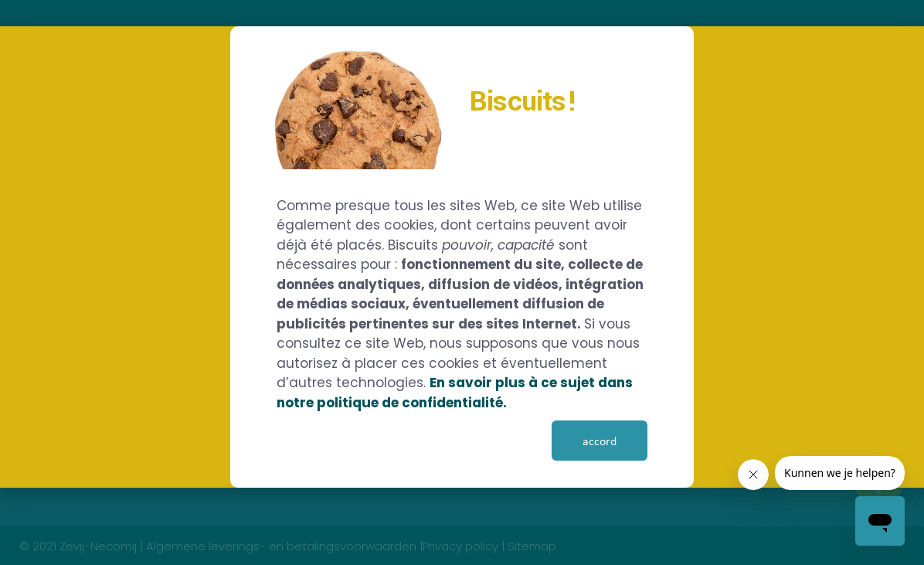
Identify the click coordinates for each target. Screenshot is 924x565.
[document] (462, 282)
